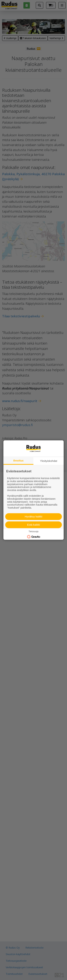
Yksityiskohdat (49, 461)
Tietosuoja (33, 531)
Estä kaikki (34, 525)
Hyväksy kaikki (33, 516)
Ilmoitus (18, 461)
